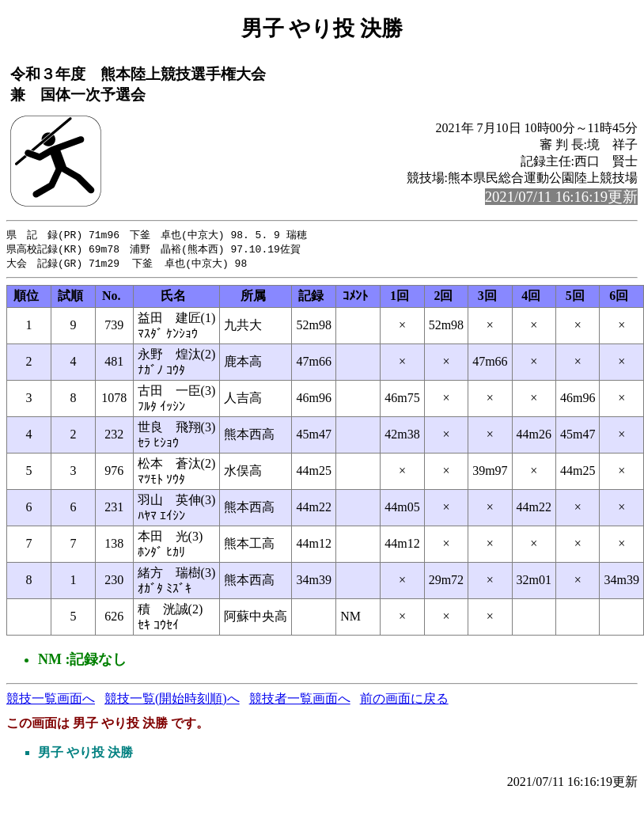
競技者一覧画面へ (300, 701)
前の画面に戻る (404, 701)
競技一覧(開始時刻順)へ (172, 701)
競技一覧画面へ (51, 701)
